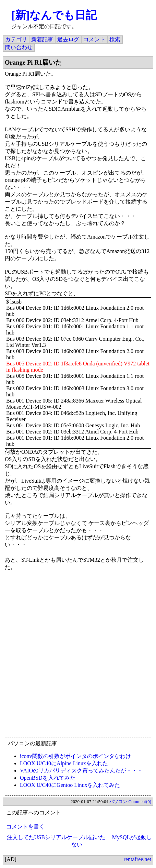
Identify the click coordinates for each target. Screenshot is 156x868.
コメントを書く (25, 827)
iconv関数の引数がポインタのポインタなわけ (75, 756)
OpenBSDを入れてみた (48, 778)
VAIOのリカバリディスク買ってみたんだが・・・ (81, 771)
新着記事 (42, 39)
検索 (115, 39)
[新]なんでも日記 (54, 15)
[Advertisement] (78, 657)
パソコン (118, 801)
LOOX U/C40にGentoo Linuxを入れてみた (70, 785)
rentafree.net (137, 859)
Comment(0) (140, 801)
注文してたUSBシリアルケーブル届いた (56, 837)
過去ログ (68, 39)
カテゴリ (16, 39)
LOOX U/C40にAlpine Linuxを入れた (64, 763)
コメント (94, 39)
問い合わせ (19, 47)
